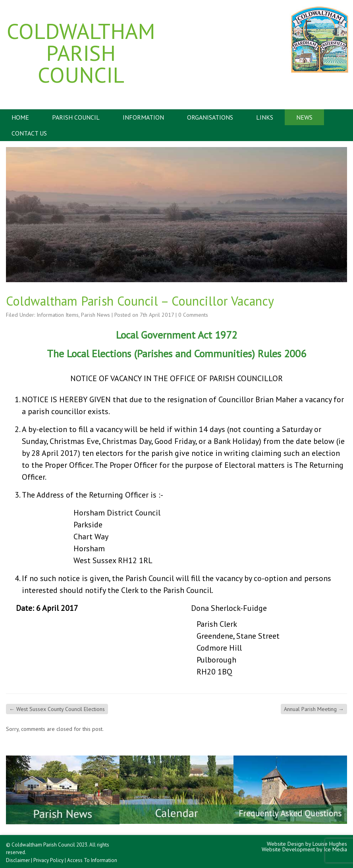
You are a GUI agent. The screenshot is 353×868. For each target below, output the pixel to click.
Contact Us (29, 133)
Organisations (210, 117)
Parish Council (76, 117)
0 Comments (193, 315)
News (304, 117)
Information (143, 117)
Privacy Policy (48, 860)
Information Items (58, 315)
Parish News (95, 315)
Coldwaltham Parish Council (81, 53)
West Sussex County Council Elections (57, 709)
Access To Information (92, 860)
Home (20, 117)
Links (265, 117)
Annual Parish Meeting (314, 709)
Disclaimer (18, 860)
